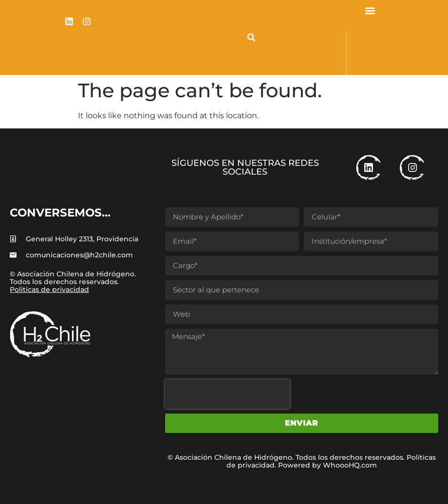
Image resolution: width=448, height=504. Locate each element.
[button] (251, 37)
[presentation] (227, 394)
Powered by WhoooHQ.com (327, 465)
